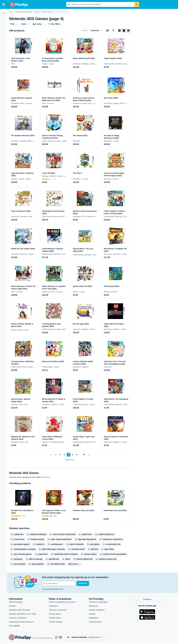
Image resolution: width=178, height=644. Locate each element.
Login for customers (19, 619)
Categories (95, 619)
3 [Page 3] (64, 455)
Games (37, 12)
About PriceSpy (17, 603)
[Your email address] (61, 583)
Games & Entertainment (24, 12)
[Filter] (3, 13)
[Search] (137, 4)
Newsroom (95, 607)
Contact (14, 607)
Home (11, 12)
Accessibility (16, 627)
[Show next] (89, 455)
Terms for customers (60, 611)
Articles (94, 615)
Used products (97, 623)
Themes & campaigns (100, 603)
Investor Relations (98, 611)
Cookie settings (57, 623)
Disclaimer (55, 607)
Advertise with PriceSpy (21, 611)
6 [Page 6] (77, 455)
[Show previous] (51, 455)
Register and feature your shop (24, 615)
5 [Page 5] (73, 455)
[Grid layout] (119, 31)
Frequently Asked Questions (23, 623)
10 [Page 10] (84, 455)
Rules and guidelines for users (64, 603)
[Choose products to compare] (108, 31)
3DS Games (46, 477)
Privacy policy (57, 615)
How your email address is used (54, 589)
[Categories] (3, 4)
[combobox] (100, 4)
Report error (70, 460)
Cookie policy (56, 619)
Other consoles (47, 12)
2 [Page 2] (60, 455)
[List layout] (124, 31)
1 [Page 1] (56, 455)
